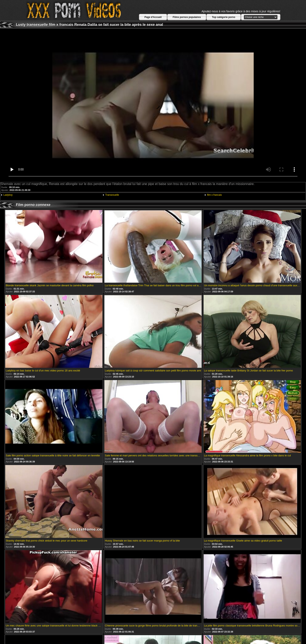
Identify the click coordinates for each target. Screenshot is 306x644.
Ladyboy (8, 195)
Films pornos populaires (187, 17)
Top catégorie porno (223, 17)
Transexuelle (112, 195)
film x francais (214, 195)
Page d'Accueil (153, 17)
